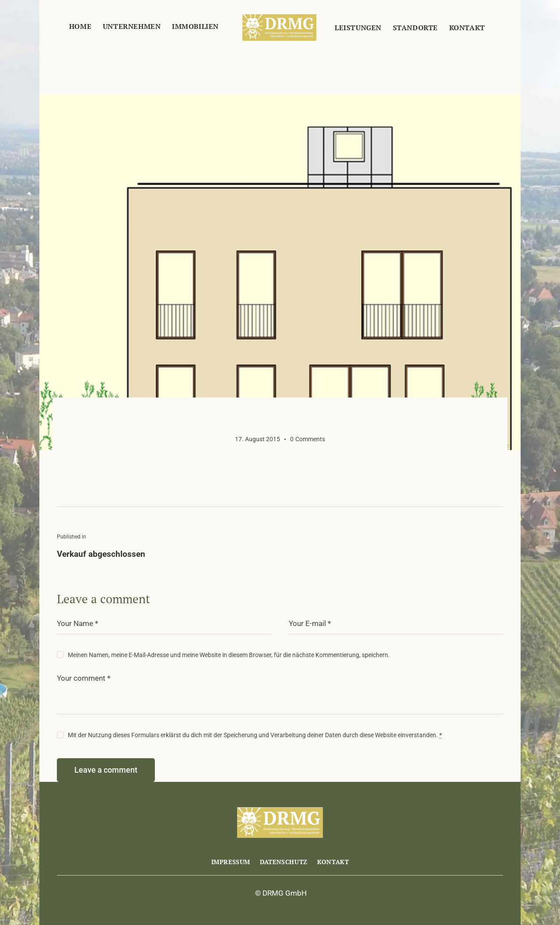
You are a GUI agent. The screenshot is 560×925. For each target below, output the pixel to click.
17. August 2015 (257, 439)
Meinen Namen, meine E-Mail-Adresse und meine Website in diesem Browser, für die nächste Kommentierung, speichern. (229, 655)
